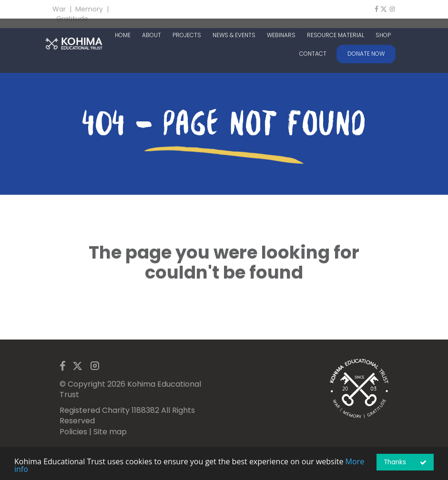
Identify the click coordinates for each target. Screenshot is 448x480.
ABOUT (152, 35)
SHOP (383, 35)
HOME (123, 35)
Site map (110, 432)
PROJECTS (187, 35)
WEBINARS (281, 35)
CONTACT (313, 54)
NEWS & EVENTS (234, 35)
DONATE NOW (366, 54)
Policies (73, 432)
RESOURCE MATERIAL (336, 35)
